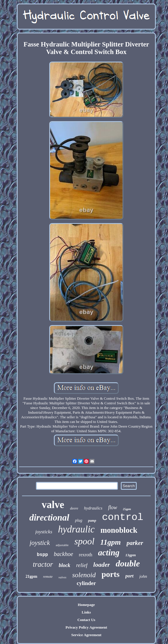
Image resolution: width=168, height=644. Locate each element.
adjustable (62, 545)
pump (92, 521)
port (129, 576)
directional (49, 517)
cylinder (86, 583)
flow (113, 507)
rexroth (85, 555)
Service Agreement (86, 635)
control (123, 517)
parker (135, 543)
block (65, 565)
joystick (40, 543)
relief (82, 565)
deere (74, 508)
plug (79, 520)
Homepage (86, 605)
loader (102, 565)
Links (86, 612)
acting (109, 552)
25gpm (127, 509)
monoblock (119, 530)
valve (53, 505)
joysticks (44, 532)
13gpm (131, 555)
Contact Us (86, 620)
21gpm (31, 576)
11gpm (111, 542)
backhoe (64, 554)
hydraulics (93, 508)
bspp (42, 555)
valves (62, 577)
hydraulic (76, 529)
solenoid (84, 575)
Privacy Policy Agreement (86, 627)
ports (110, 574)
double (128, 563)
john (143, 576)
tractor (43, 564)
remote (48, 577)
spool (84, 541)
